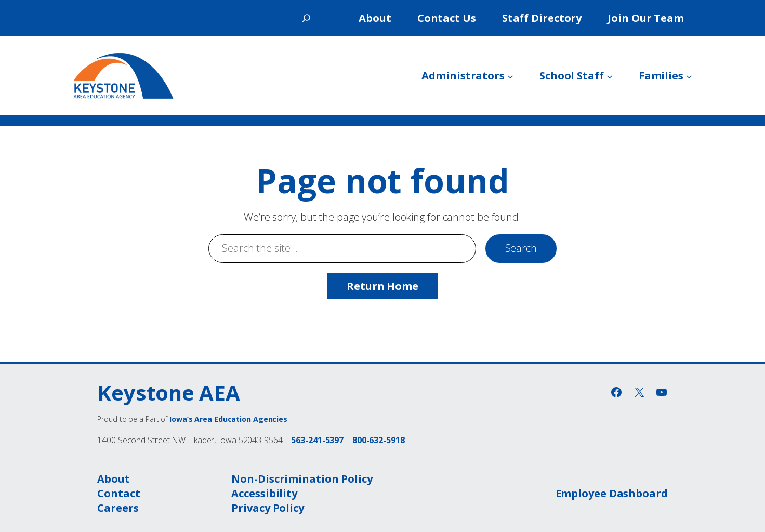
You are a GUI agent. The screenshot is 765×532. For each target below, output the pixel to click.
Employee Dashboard (612, 493)
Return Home (382, 286)
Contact (118, 493)
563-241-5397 (317, 440)
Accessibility (264, 493)
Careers (118, 508)
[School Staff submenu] (610, 76)
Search (521, 248)
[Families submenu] (689, 76)
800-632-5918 (379, 440)
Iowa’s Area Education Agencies (228, 419)
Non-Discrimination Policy (302, 479)
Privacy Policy (268, 508)
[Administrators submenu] (510, 76)
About (114, 479)
